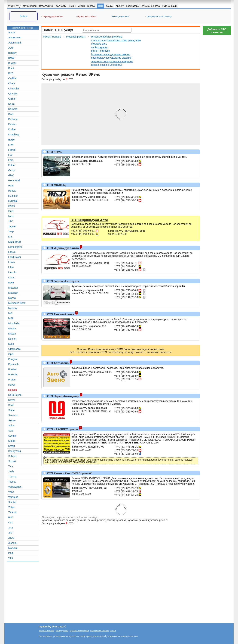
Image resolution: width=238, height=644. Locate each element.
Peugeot (13, 359)
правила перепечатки (79, 631)
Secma (12, 436)
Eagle (11, 140)
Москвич (13, 548)
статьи (113, 631)
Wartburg (13, 497)
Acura (12, 32)
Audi (11, 48)
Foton (11, 165)
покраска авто (99, 44)
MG (10, 313)
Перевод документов (52, 16)
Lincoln (12, 272)
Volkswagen (15, 487)
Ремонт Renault (52, 37)
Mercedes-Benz (17, 303)
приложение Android (100, 631)
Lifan (11, 267)
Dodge (12, 129)
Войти (24, 16)
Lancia (12, 252)
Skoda (12, 441)
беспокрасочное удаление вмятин (111, 54)
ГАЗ (10, 523)
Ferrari (12, 150)
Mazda (12, 298)
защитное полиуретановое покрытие (112, 61)
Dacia (11, 104)
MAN (11, 283)
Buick (11, 68)
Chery (12, 83)
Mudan (12, 329)
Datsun (12, 124)
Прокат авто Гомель (86, 16)
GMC (11, 175)
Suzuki (12, 461)
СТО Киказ (54, 152)
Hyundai (13, 201)
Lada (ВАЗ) (15, 242)
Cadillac (13, 78)
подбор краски (99, 47)
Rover (12, 400)
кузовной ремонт (76, 37)
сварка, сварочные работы (106, 65)
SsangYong (15, 451)
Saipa (11, 410)
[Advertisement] (217, 90)
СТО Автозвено (57, 363)
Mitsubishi (14, 323)
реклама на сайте (46, 631)
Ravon (12, 385)
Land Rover (15, 257)
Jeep (11, 232)
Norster (12, 339)
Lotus (11, 277)
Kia (10, 237)
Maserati (13, 288)
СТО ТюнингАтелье (60, 314)
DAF (11, 114)
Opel (11, 354)
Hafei (11, 186)
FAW (11, 145)
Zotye (11, 507)
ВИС (11, 517)
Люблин (13, 543)
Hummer (13, 196)
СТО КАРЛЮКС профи (62, 429)
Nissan (12, 334)
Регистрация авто (120, 16)
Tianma (12, 477)
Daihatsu (13, 119)
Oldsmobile (14, 349)
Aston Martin (15, 43)
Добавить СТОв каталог (217, 31)
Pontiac (12, 369)
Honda (12, 191)
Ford (11, 160)
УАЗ (11, 558)
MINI (11, 318)
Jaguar (12, 226)
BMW (11, 58)
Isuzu (11, 211)
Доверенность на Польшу (159, 16)
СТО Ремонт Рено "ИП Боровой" (69, 473)
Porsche (13, 374)
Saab (11, 405)
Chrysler (13, 94)
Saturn (12, 420)
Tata (11, 466)
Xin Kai (12, 502)
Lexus (12, 262)
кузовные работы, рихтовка (107, 37)
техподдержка (62, 631)
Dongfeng (14, 135)
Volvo (11, 492)
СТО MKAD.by (56, 185)
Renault (13, 390)
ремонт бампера (101, 51)
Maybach (13, 293)
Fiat (10, 155)
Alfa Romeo (15, 37)
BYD (11, 73)
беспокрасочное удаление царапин (111, 58)
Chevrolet (14, 89)
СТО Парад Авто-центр (63, 396)
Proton (12, 380)
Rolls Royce (15, 395)
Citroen (12, 99)
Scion (11, 426)
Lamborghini (15, 247)
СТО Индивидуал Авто (63, 248)
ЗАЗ (11, 528)
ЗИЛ (11, 533)
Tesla (11, 471)
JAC (11, 221)
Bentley (12, 53)
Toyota (12, 482)
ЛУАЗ (11, 538)
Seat (11, 431)
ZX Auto (13, 512)
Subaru (12, 456)
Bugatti (12, 63)
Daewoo (13, 109)
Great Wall (14, 180)
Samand (13, 415)
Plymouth (13, 364)
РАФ (11, 553)
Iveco (11, 216)
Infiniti (12, 206)
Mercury (13, 308)
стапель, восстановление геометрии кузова (116, 40)
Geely (12, 170)
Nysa (11, 344)
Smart (12, 446)
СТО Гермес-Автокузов (63, 281)
